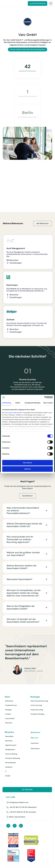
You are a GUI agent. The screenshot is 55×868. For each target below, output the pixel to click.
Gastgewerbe (10, 749)
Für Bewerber (27, 790)
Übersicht (9, 723)
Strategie (8, 710)
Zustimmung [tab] (7, 403)
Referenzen (9, 701)
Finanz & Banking (11, 754)
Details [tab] (18, 403)
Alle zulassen (27, 463)
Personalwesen (11, 763)
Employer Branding (37, 714)
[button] (51, 3)
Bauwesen (9, 741)
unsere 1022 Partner (15, 413)
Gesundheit (9, 736)
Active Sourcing (36, 705)
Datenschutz (35, 749)
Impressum (35, 743)
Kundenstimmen (11, 705)
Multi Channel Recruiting (39, 701)
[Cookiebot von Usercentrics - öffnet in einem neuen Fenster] (44, 397)
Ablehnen (27, 469)
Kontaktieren (27, 498)
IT (6, 771)
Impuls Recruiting (37, 710)
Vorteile (8, 714)
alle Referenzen (42, 223)
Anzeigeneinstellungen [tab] (33, 403)
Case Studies (10, 718)
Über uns (34, 738)
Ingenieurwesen (11, 745)
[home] (3, 3)
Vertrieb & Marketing (13, 758)
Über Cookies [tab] (48, 403)
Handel (8, 776)
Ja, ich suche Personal (37, 3)
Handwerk (9, 767)
